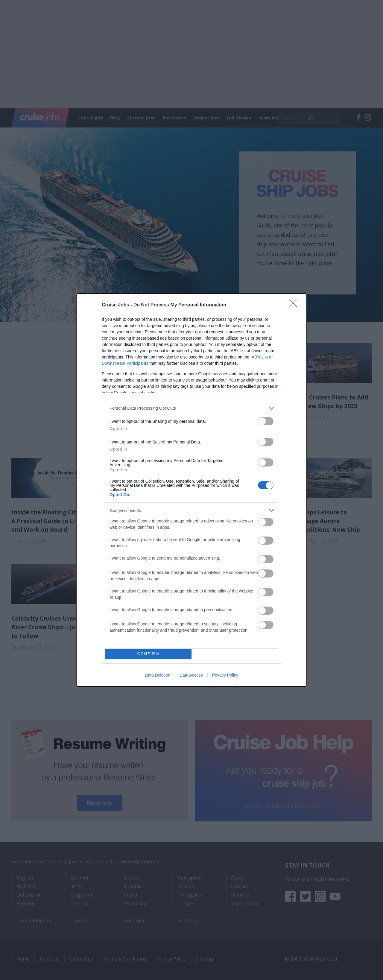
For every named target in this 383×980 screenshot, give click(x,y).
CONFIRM (148, 654)
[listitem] (191, 408)
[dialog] (191, 490)
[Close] (295, 305)
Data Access (191, 675)
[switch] (266, 421)
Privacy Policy (225, 675)
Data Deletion (158, 675)
